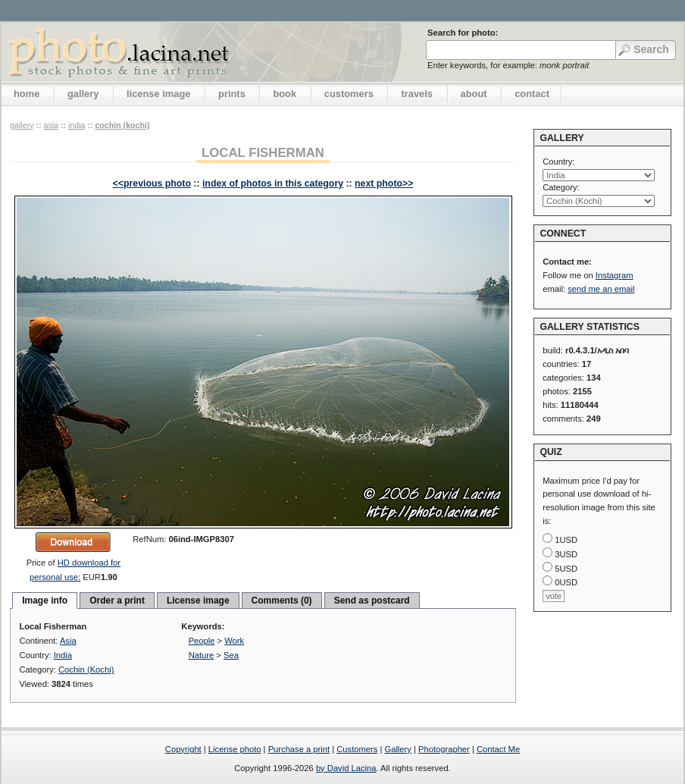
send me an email (601, 289)
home (27, 94)
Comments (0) (282, 601)
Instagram (615, 275)
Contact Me (498, 749)
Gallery (397, 749)
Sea (231, 655)
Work (234, 641)
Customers (357, 749)
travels (417, 94)
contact (532, 94)
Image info (45, 601)
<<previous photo (152, 183)
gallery (83, 94)
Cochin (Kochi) (122, 125)
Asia (51, 125)
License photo (235, 749)
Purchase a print (299, 749)
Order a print (117, 601)
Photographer (444, 749)
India (77, 125)
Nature (202, 655)
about (474, 94)
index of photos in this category (273, 183)
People (202, 641)
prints (232, 94)
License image (198, 601)
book (285, 94)
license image (158, 94)
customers (349, 94)
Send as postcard (372, 601)
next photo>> (384, 183)
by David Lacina (346, 768)
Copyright (183, 749)
